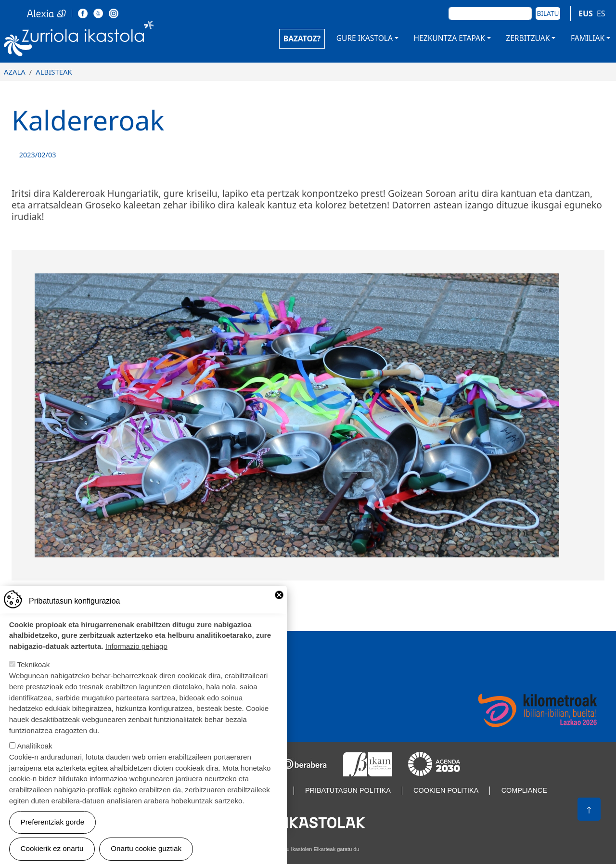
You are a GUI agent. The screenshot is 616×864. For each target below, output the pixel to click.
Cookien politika (446, 790)
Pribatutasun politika (348, 790)
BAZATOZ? (302, 39)
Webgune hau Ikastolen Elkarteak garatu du (308, 849)
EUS (586, 13)
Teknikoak (34, 677)
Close (279, 607)
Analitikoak (34, 758)
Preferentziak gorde (53, 834)
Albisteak (54, 72)
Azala (15, 72)
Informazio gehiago (136, 658)
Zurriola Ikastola (79, 41)
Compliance (524, 790)
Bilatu (548, 13)
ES (601, 13)
